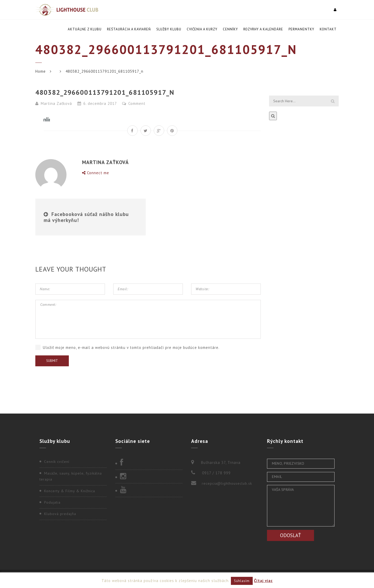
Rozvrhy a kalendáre (263, 29)
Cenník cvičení (57, 462)
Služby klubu (169, 29)
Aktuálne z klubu (85, 29)
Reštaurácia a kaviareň (129, 29)
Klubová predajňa (60, 514)
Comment (134, 103)
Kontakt (328, 29)
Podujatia (52, 502)
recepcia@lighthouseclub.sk (227, 483)
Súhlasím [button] (242, 581)
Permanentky (301, 29)
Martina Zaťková (56, 103)
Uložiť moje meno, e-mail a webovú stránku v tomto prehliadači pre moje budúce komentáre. (131, 347)
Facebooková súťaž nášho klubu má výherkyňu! (86, 217)
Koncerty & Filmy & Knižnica (70, 491)
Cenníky (230, 29)
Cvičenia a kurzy (202, 29)
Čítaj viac (263, 581)
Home (41, 71)
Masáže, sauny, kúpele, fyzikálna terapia (71, 476)
